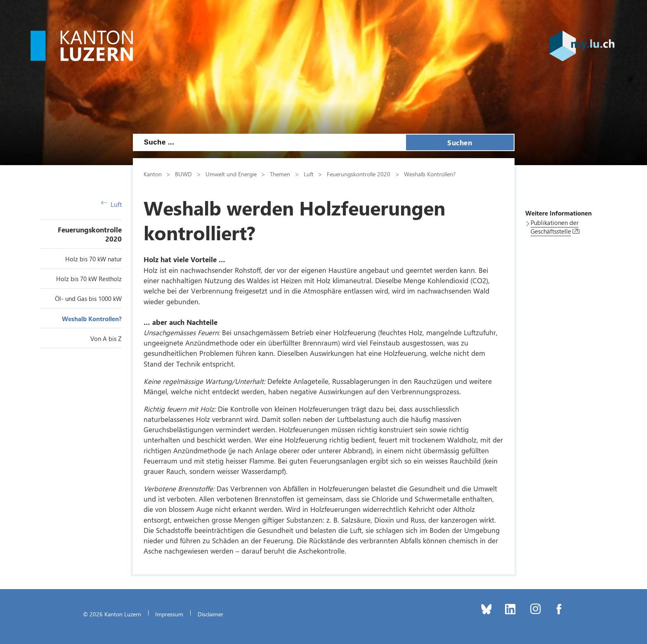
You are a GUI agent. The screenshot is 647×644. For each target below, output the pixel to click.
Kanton (153, 174)
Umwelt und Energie (231, 174)
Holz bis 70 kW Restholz (89, 279)
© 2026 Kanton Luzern (112, 614)
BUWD (183, 174)
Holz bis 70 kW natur (93, 259)
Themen (280, 174)
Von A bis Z (106, 339)
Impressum (169, 614)
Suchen (460, 142)
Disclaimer (210, 614)
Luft (112, 204)
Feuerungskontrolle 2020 (359, 174)
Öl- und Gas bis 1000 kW (88, 298)
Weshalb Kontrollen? (92, 319)
